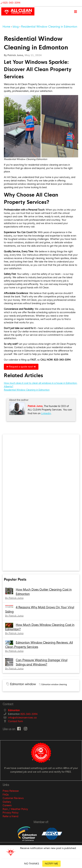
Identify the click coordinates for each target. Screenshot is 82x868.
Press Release (11, 791)
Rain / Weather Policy (15, 809)
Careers (7, 805)
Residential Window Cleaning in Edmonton (27, 390)
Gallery (7, 802)
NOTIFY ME (51, 864)
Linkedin (46, 413)
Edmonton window (23, 684)
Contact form (16, 721)
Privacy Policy (11, 813)
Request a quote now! (21, 367)
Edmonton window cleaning (54, 685)
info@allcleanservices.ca (22, 717)
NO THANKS (32, 864)
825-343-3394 (29, 714)
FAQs (6, 794)
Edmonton (14, 710)
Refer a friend (10, 816)
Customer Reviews (13, 798)
